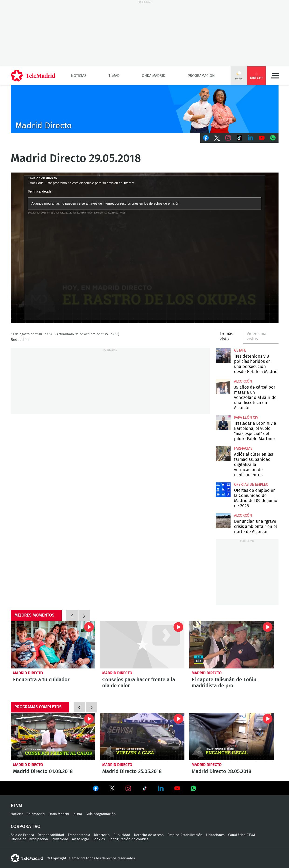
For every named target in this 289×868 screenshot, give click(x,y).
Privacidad (60, 839)
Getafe (240, 350)
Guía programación (101, 814)
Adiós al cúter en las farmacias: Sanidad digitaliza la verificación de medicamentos (223, 454)
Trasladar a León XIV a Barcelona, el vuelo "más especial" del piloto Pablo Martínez (223, 423)
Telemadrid (36, 814)
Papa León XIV (246, 417)
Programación (201, 76)
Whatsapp (273, 138)
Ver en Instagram (128, 788)
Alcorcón (243, 381)
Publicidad (122, 835)
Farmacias (243, 448)
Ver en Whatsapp (194, 788)
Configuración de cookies (128, 839)
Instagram (228, 138)
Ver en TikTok (145, 789)
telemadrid (27, 858)
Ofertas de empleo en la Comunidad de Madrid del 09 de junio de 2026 (223, 490)
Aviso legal (80, 839)
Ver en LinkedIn (161, 788)
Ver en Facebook (96, 789)
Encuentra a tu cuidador (53, 645)
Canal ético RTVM (242, 835)
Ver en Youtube (177, 788)
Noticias (79, 76)
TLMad (114, 76)
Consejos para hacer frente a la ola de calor (142, 645)
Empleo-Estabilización (185, 835)
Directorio (102, 835)
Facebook (206, 138)
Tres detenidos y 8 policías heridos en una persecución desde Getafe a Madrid (223, 356)
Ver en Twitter (112, 789)
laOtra (77, 814)
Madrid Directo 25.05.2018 (142, 736)
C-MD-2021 (145, 109)
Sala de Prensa (22, 835)
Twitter (217, 138)
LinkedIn (251, 138)
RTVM (17, 806)
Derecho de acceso (149, 835)
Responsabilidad (51, 835)
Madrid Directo (28, 673)
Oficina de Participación (29, 839)
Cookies (99, 839)
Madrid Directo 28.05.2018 (232, 736)
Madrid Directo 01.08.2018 (53, 736)
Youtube (262, 138)
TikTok (239, 138)
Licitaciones (215, 835)
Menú (275, 76)
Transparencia (79, 835)
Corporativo (26, 827)
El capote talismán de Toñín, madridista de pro (232, 645)
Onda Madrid (154, 76)
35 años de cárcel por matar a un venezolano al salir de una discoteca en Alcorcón (223, 387)
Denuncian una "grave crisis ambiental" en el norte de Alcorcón (223, 521)
